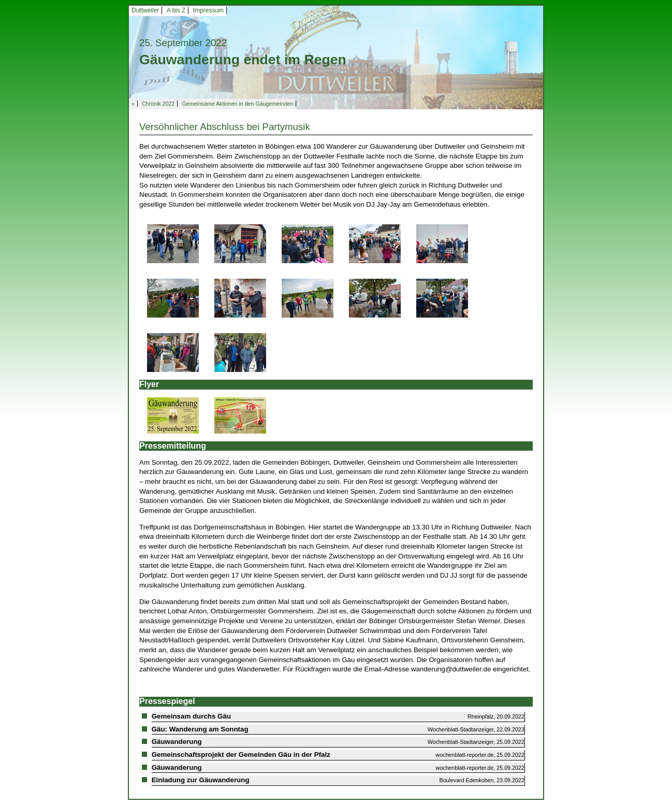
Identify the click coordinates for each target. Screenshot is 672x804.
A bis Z (176, 10)
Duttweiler (145, 10)
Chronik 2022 (158, 104)
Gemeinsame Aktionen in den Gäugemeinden (237, 104)
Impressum (208, 10)
